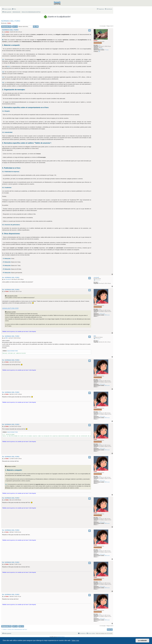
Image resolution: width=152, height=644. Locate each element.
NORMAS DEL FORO (11, 21)
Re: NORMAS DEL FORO (11, 277)
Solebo (9, 23)
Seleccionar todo (13, 351)
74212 (100, 309)
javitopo (95, 40)
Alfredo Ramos (61, 637)
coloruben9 (96, 277)
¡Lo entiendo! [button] (142, 640)
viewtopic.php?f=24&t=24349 (10, 308)
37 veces (107, 50)
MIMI (95, 336)
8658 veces (107, 315)
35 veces (101, 49)
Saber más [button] (75, 640)
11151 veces (102, 314)
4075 (99, 45)
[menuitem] (14, 9)
